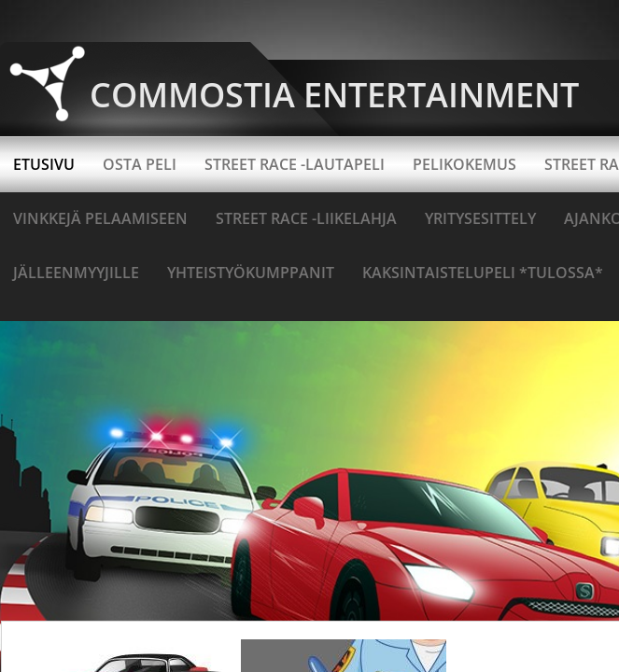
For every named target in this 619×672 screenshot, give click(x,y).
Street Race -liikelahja (306, 218)
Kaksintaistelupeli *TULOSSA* (483, 273)
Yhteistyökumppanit (251, 273)
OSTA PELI (140, 164)
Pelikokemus (464, 164)
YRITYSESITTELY (480, 218)
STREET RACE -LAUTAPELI (295, 164)
